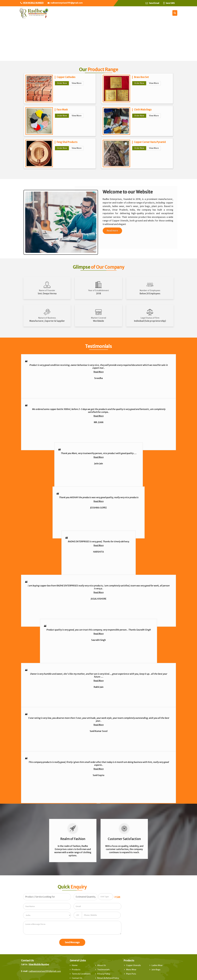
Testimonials (103, 970)
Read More (99, 372)
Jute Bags (156, 970)
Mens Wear (131, 970)
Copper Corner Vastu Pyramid (150, 142)
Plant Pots (131, 974)
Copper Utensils (133, 965)
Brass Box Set (141, 77)
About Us (102, 965)
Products (76, 970)
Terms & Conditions (81, 974)
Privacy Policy (104, 974)
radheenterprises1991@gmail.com (67, 3)
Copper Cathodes (66, 77)
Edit (117, 897)
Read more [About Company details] (112, 231)
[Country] (47, 915)
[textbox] (106, 897)
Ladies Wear (157, 965)
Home (75, 965)
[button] (33, 3)
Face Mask (62, 110)
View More (77, 83)
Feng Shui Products (67, 142)
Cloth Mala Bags (143, 110)
